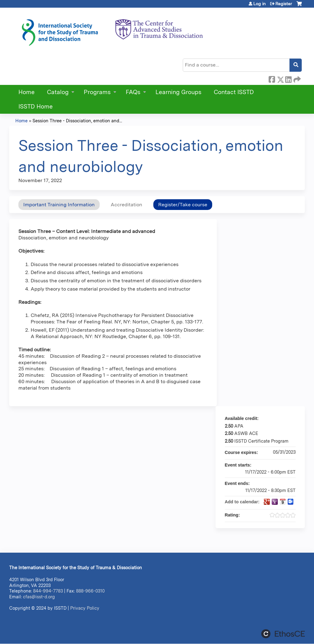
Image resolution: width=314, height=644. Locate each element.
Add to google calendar (267, 502)
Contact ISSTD (234, 92)
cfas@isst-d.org (39, 597)
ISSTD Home (36, 107)
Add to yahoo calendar (275, 502)
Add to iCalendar (283, 501)
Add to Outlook (291, 502)
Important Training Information (59, 205)
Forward (297, 78)
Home (27, 92)
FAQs (133, 92)
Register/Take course (183, 205)
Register (284, 4)
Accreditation (126, 205)
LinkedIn (288, 78)
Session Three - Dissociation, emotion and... (77, 121)
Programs (97, 92)
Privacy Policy (85, 608)
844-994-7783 (48, 591)
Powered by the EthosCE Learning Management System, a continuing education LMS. (283, 634)
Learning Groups (178, 92)
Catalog (58, 92)
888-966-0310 (90, 591)
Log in (259, 4)
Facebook (272, 78)
